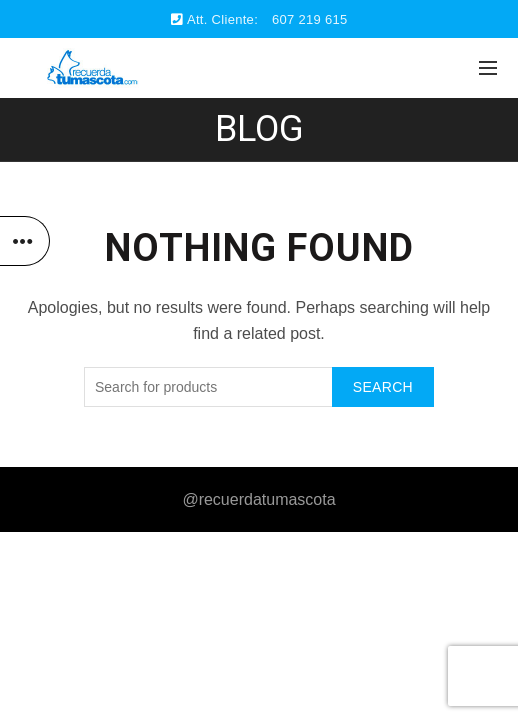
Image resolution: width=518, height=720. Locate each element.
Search (383, 387)
